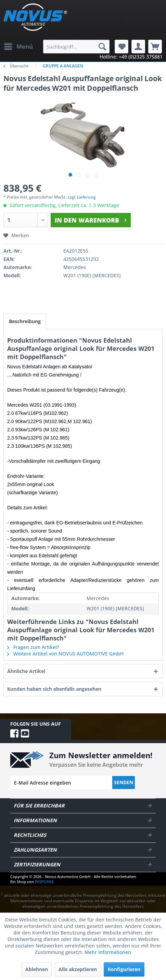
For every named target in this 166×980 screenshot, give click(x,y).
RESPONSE (44, 882)
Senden (124, 782)
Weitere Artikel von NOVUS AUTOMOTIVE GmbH (65, 654)
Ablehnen (37, 969)
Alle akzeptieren (78, 969)
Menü (18, 46)
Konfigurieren (124, 969)
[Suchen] (102, 47)
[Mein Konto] (138, 47)
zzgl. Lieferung (82, 197)
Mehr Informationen (108, 952)
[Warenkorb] (155, 47)
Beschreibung (25, 321)
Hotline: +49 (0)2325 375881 (131, 57)
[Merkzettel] (122, 47)
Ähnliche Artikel (26, 671)
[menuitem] (18, 47)
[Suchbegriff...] (76, 47)
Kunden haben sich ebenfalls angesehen (54, 689)
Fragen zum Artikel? (33, 647)
